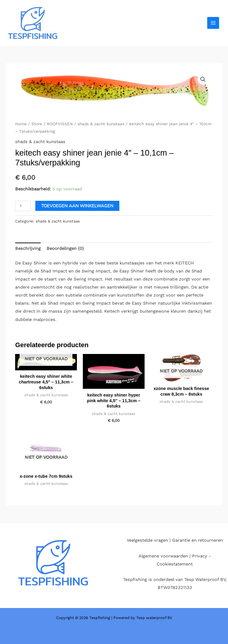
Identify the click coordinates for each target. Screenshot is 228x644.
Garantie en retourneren (198, 540)
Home (21, 124)
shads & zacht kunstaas (101, 124)
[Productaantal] (23, 206)
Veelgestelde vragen (147, 540)
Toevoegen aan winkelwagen (77, 206)
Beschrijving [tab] (28, 248)
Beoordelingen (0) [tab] (65, 248)
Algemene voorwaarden (163, 556)
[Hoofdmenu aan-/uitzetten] (213, 23)
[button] (203, 79)
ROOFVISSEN (60, 124)
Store (37, 124)
